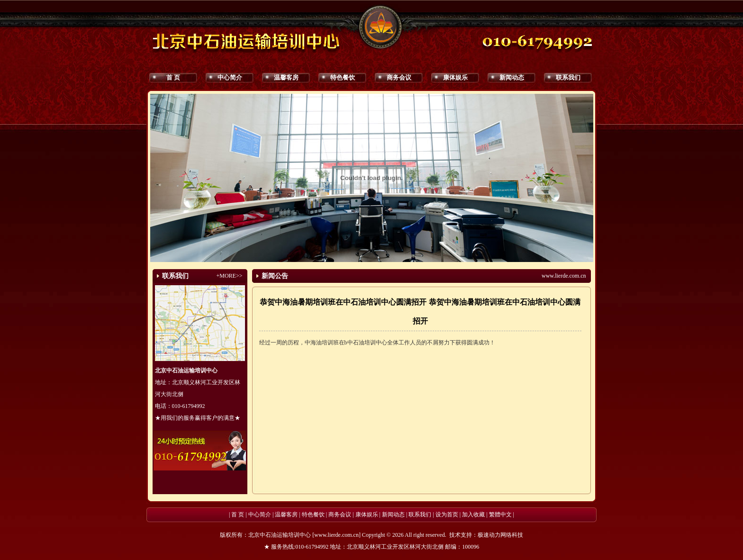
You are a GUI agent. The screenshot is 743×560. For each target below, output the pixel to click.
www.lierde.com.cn (564, 276)
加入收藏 (473, 515)
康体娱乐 (455, 77)
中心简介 (230, 77)
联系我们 (568, 77)
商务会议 (399, 77)
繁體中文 (500, 515)
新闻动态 (512, 77)
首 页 (173, 77)
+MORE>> (230, 276)
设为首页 (447, 515)
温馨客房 (286, 77)
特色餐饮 (343, 77)
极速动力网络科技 (500, 535)
